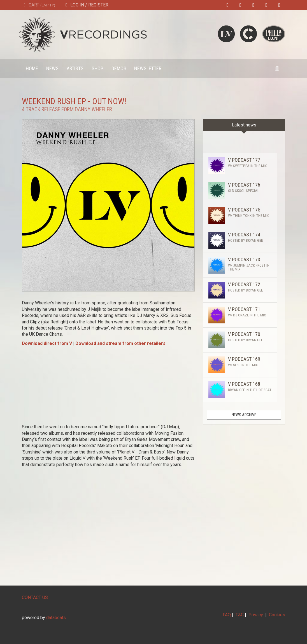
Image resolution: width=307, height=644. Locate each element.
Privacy (256, 615)
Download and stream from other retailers (120, 343)
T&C (240, 615)
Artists (75, 68)
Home (32, 68)
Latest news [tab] (244, 125)
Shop (97, 68)
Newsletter (148, 68)
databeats (56, 618)
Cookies (277, 615)
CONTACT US (35, 597)
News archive (244, 415)
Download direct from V (47, 343)
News (52, 68)
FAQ (227, 615)
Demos (119, 68)
